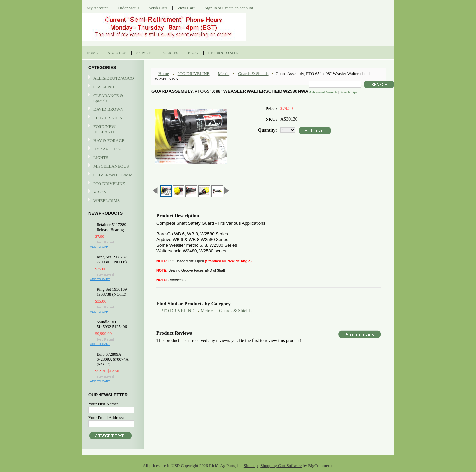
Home (164, 74)
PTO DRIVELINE (112, 184)
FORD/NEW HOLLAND (112, 129)
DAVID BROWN (112, 110)
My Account (97, 8)
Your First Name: (103, 404)
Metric (224, 74)
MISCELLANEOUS (112, 167)
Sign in (211, 8)
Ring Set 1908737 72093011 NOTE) (112, 259)
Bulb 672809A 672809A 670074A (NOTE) (112, 359)
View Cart (186, 8)
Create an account (238, 8)
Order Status (128, 8)
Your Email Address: (106, 418)
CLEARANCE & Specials (108, 98)
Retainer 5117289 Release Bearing (111, 227)
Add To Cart (100, 247)
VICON (112, 192)
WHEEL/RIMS (106, 201)
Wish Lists (158, 8)
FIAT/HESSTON (112, 118)
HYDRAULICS (112, 149)
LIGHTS (101, 158)
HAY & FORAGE (112, 141)
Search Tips (349, 92)
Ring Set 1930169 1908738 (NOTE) (112, 292)
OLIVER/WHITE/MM (112, 175)
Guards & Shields (253, 74)
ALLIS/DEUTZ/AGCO (112, 79)
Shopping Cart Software (281, 466)
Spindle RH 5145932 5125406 (112, 324)
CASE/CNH (112, 87)
